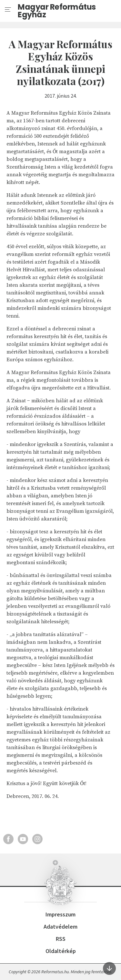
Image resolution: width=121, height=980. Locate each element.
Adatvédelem (60, 927)
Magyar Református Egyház (57, 11)
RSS (61, 939)
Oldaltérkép (61, 951)
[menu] (8, 10)
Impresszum (60, 914)
